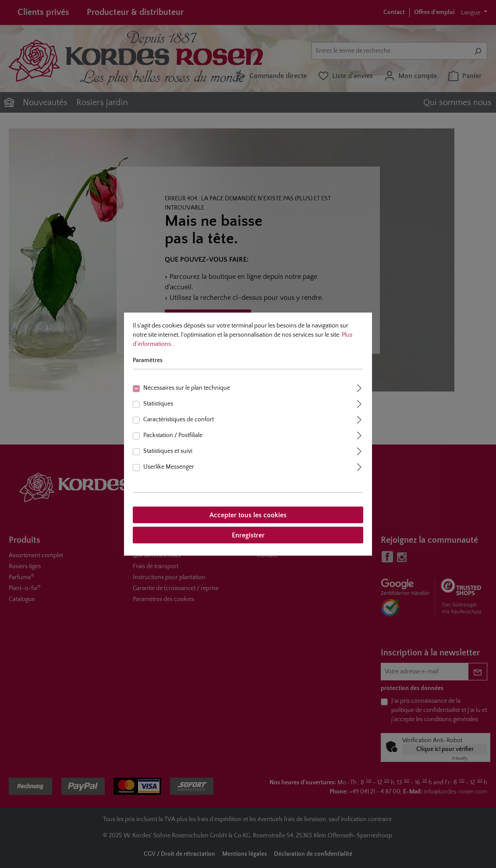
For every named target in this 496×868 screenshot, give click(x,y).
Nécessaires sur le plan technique (187, 388)
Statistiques (158, 404)
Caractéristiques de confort (179, 420)
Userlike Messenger (169, 467)
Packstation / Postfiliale (173, 435)
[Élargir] (359, 387)
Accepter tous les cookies (248, 515)
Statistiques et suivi (168, 451)
